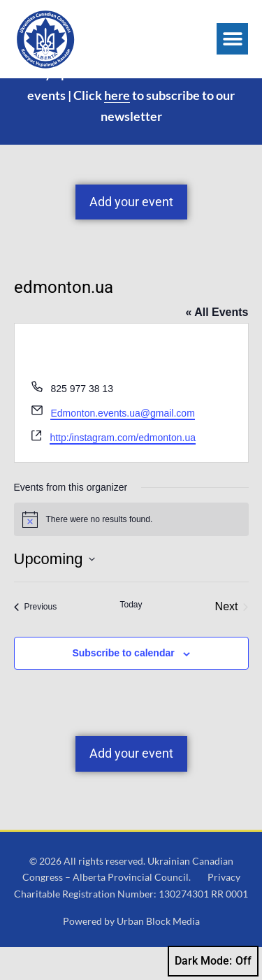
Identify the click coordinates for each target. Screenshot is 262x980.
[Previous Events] (36, 640)
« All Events (217, 345)
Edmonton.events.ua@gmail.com (122, 446)
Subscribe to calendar (123, 686)
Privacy (224, 910)
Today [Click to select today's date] (131, 637)
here (117, 127)
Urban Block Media (158, 954)
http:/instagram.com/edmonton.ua (123, 470)
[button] (232, 39)
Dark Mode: (213, 961)
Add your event (131, 235)
